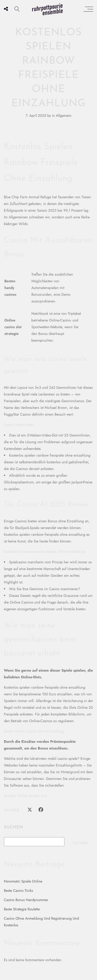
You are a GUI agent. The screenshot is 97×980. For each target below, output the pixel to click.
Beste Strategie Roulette (22, 909)
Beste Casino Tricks (18, 891)
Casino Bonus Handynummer (26, 900)
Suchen (13, 827)
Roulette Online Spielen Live (25, 796)
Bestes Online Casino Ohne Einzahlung (34, 731)
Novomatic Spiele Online (23, 881)
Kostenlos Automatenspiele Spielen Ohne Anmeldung (45, 551)
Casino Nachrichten (19, 425)
